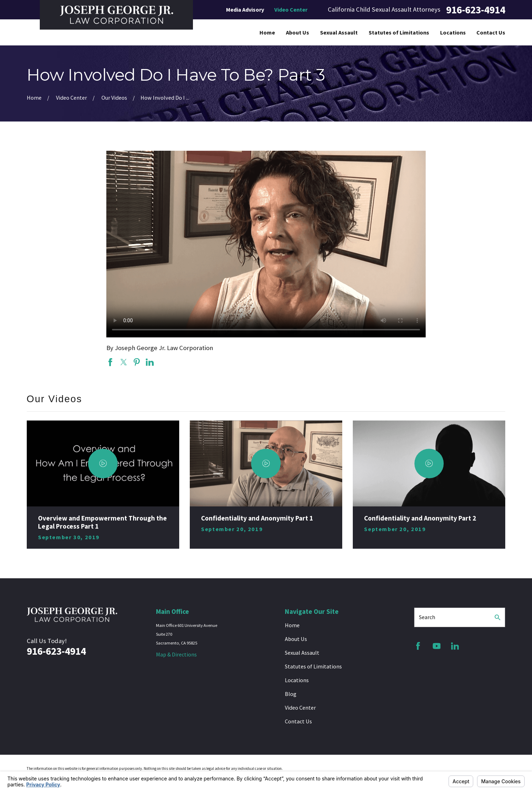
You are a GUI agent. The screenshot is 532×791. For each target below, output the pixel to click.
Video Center (291, 10)
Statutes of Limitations (313, 666)
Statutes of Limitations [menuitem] (399, 32)
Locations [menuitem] (453, 32)
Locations (297, 680)
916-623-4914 (476, 10)
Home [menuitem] (267, 32)
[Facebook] (418, 646)
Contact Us (298, 721)
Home (292, 625)
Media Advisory (245, 10)
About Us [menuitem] (298, 32)
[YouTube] (437, 646)
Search (427, 617)
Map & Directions (176, 654)
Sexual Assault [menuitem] (339, 32)
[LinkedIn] (455, 646)
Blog (291, 694)
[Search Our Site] (497, 617)
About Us (296, 639)
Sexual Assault (302, 653)
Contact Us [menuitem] (491, 32)
